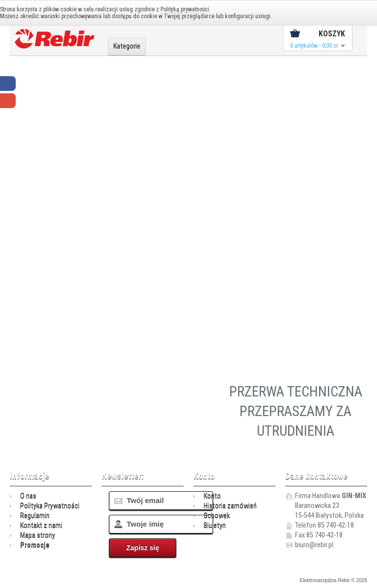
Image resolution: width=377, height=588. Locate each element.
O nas (28, 496)
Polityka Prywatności (50, 506)
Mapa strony (38, 535)
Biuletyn (215, 525)
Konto (212, 496)
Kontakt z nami (41, 525)
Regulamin (35, 516)
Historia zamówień (230, 506)
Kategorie (127, 46)
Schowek (217, 516)
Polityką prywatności (185, 9)
